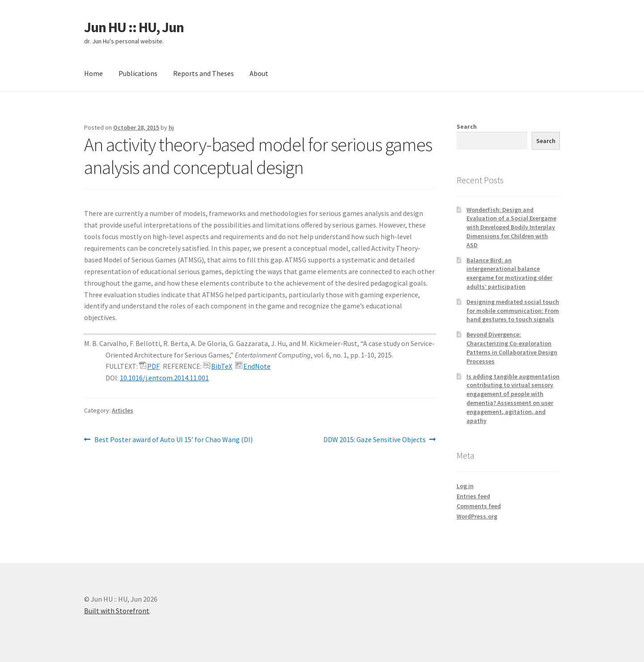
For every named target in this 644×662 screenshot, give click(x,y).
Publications (138, 73)
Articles (123, 410)
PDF (153, 366)
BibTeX (222, 366)
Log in (465, 486)
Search (467, 126)
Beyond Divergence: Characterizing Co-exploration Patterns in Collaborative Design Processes (512, 348)
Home (93, 73)
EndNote (257, 366)
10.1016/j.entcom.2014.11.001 (164, 378)
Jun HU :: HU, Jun (134, 27)
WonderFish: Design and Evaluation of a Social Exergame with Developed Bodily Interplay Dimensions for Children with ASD (511, 227)
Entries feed (473, 496)
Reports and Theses (203, 73)
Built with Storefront (117, 611)
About (259, 73)
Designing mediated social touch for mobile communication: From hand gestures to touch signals (513, 311)
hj (171, 127)
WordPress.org (477, 516)
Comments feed (479, 506)
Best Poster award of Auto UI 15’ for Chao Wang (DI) (173, 440)
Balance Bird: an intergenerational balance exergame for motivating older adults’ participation (509, 273)
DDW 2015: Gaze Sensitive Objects (375, 440)
